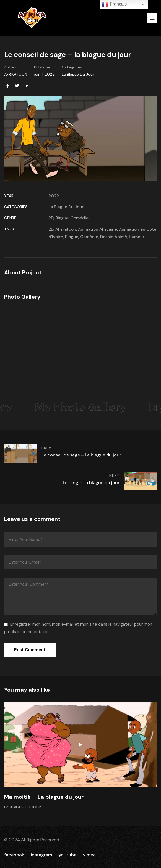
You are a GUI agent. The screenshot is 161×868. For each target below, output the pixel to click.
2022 (54, 196)
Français (114, 4)
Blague (62, 218)
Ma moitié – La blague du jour (44, 797)
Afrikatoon (66, 229)
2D (51, 218)
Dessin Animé (114, 237)
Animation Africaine (98, 229)
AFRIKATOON (16, 74)
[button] (152, 18)
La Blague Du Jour (78, 74)
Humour (137, 237)
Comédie (80, 218)
